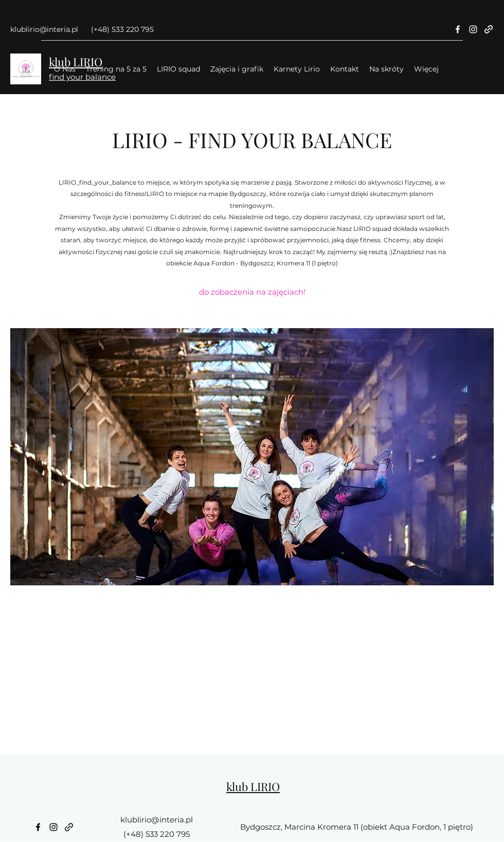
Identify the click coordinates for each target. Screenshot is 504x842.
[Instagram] (473, 29)
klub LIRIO (253, 786)
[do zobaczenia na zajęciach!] (252, 293)
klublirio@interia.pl (44, 29)
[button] (252, 457)
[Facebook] (458, 29)
